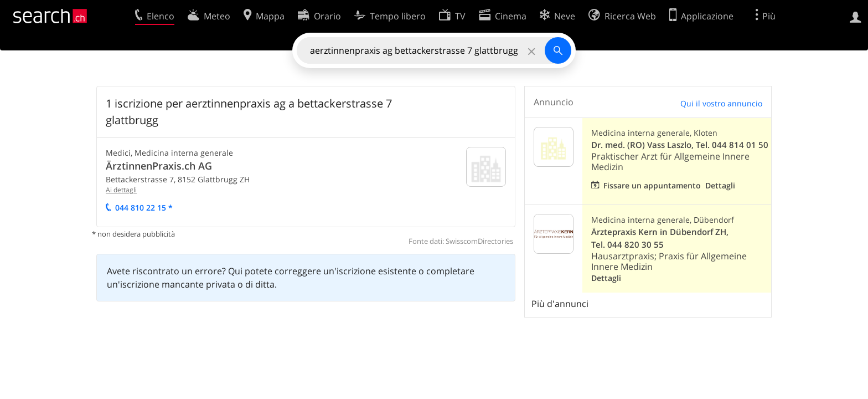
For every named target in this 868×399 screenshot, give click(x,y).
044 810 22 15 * (144, 208)
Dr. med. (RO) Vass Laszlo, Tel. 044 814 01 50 (680, 145)
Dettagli (720, 185)
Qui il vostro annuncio (721, 103)
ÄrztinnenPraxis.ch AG (159, 166)
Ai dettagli (121, 190)
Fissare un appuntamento (652, 185)
